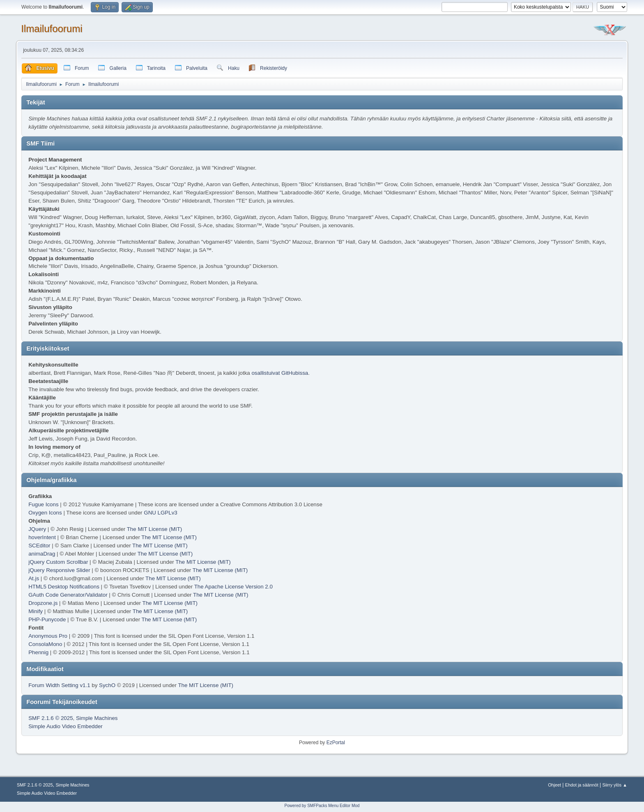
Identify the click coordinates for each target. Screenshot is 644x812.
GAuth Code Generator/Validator (68, 595)
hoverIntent (42, 537)
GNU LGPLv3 (160, 513)
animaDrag (42, 554)
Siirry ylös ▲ (615, 785)
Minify (36, 611)
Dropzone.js (43, 603)
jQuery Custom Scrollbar (58, 562)
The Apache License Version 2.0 (233, 587)
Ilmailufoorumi (52, 29)
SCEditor (39, 546)
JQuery (37, 529)
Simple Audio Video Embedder (66, 726)
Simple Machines (97, 718)
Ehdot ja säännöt (582, 785)
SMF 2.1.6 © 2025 (51, 718)
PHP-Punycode (47, 619)
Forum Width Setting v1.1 (59, 685)
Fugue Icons (43, 504)
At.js (34, 578)
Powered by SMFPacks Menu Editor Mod (322, 806)
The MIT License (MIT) (155, 529)
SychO (107, 685)
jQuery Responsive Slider (59, 570)
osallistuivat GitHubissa (280, 373)
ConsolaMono (45, 644)
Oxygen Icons (45, 513)
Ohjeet (554, 785)
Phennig (38, 652)
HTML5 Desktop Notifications (64, 587)
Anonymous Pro (48, 636)
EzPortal (336, 743)
